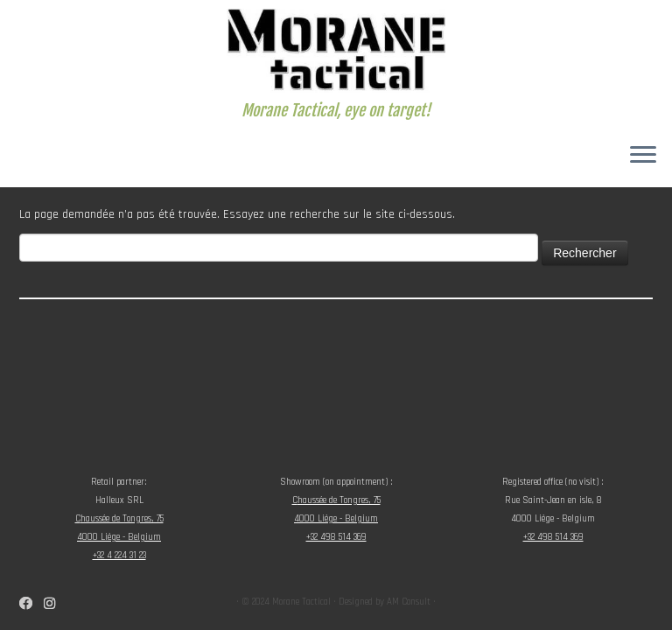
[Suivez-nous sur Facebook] (31, 604)
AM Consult (409, 602)
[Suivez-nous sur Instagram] (55, 604)
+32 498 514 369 (336, 537)
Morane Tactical (301, 602)
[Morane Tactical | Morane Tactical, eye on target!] (336, 51)
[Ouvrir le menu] (643, 156)
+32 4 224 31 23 (119, 556)
